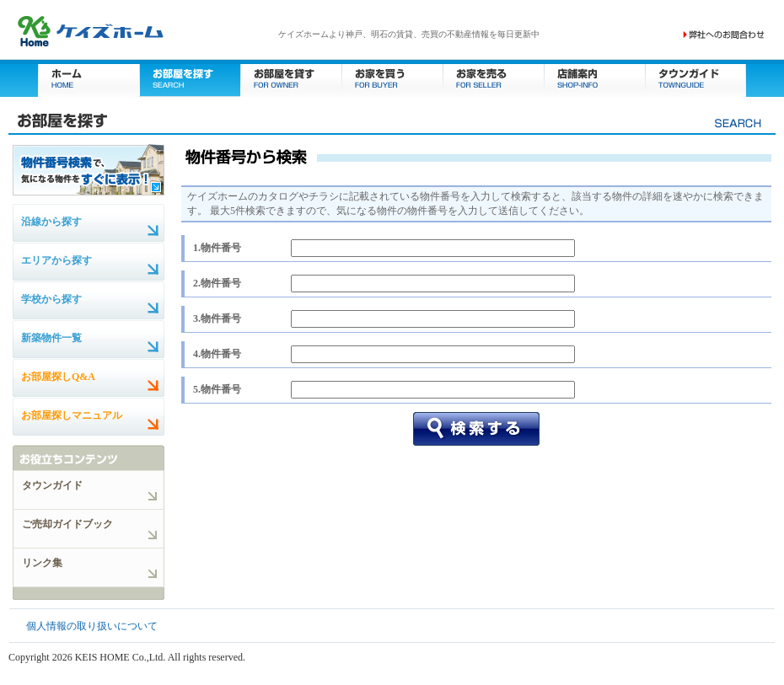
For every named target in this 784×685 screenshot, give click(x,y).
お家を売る (493, 78)
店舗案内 (594, 78)
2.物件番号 (217, 283)
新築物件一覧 (51, 338)
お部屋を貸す (291, 78)
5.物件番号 (217, 389)
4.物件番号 (217, 354)
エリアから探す (56, 260)
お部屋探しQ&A (58, 377)
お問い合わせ (724, 35)
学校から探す (51, 299)
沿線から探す (51, 222)
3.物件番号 (217, 318)
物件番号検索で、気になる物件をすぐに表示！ (89, 169)
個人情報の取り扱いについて (92, 626)
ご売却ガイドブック (67, 524)
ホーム (89, 78)
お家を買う (392, 78)
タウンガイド (695, 78)
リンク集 (42, 563)
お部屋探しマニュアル (72, 415)
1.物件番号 (217, 248)
